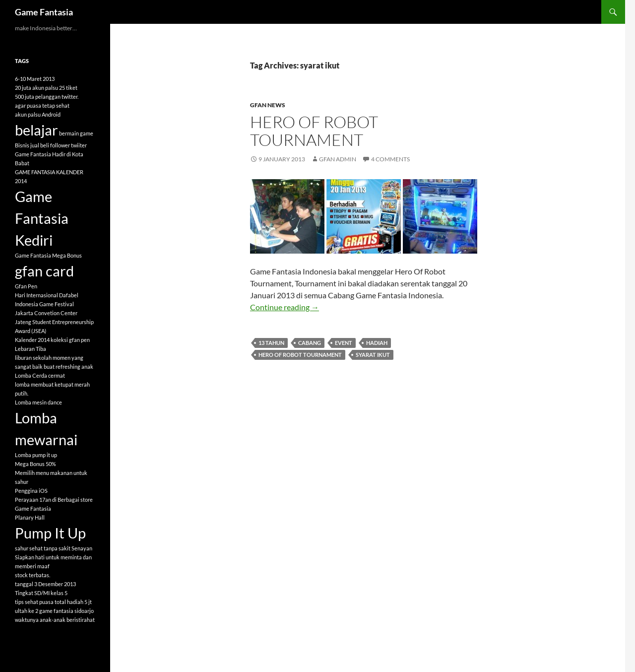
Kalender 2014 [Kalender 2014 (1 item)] (32, 340)
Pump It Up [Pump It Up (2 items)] (50, 533)
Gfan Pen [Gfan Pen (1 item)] (26, 286)
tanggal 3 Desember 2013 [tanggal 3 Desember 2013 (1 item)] (45, 584)
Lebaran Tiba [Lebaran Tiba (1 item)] (31, 349)
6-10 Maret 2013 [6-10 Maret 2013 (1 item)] (35, 79)
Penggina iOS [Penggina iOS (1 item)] (31, 491)
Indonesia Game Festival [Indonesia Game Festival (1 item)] (44, 304)
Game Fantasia (44, 12)
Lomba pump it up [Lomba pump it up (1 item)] (36, 455)
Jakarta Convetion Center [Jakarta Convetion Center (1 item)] (46, 313)
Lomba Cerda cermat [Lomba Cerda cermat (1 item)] (40, 375)
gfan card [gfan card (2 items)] (44, 271)
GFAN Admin (338, 159)
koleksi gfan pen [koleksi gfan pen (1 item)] (70, 340)
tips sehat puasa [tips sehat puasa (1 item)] (34, 602)
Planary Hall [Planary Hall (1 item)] (30, 517)
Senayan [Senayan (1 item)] (82, 548)
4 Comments (390, 159)
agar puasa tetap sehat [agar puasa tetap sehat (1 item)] (42, 105)
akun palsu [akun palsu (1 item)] (28, 114)
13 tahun (271, 343)
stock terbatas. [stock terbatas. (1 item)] (32, 575)
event (344, 343)
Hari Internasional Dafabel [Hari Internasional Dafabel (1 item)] (47, 295)
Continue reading (285, 307)
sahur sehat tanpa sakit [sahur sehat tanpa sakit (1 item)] (43, 548)
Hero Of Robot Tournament (300, 355)
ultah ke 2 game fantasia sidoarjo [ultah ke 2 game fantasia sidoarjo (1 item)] (54, 611)
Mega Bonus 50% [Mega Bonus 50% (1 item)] (35, 464)
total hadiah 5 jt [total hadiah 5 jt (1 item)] (73, 602)
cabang (310, 343)
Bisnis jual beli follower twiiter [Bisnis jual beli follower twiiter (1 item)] (51, 145)
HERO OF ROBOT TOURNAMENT (314, 131)
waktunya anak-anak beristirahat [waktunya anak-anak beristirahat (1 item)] (55, 620)
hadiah (377, 343)
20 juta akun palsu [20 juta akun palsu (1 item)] (36, 88)
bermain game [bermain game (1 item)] (76, 133)
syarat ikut (373, 355)
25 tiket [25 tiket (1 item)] (68, 88)
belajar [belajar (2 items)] (36, 130)
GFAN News (268, 105)
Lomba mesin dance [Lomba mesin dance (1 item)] (38, 402)
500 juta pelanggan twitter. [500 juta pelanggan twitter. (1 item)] (47, 97)
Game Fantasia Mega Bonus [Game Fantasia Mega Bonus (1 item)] (48, 255)
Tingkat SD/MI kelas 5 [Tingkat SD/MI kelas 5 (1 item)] (41, 593)
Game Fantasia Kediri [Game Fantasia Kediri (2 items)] (42, 218)
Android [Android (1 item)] (51, 114)
